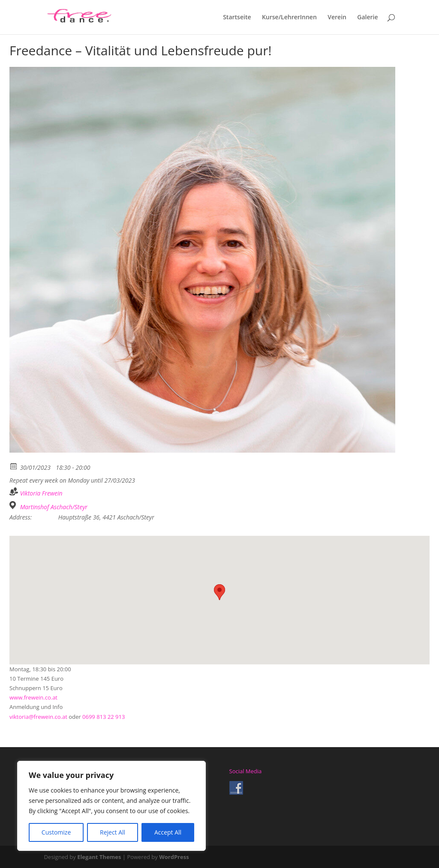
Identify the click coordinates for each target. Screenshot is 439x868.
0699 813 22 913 (104, 717)
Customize (56, 832)
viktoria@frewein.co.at (38, 717)
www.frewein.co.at (33, 697)
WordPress (174, 857)
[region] (111, 806)
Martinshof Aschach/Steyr (54, 507)
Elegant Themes (99, 857)
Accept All (168, 832)
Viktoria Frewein (41, 493)
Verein (337, 18)
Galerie (367, 18)
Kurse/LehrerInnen (289, 18)
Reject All (113, 832)
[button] (219, 592)
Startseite (237, 18)
